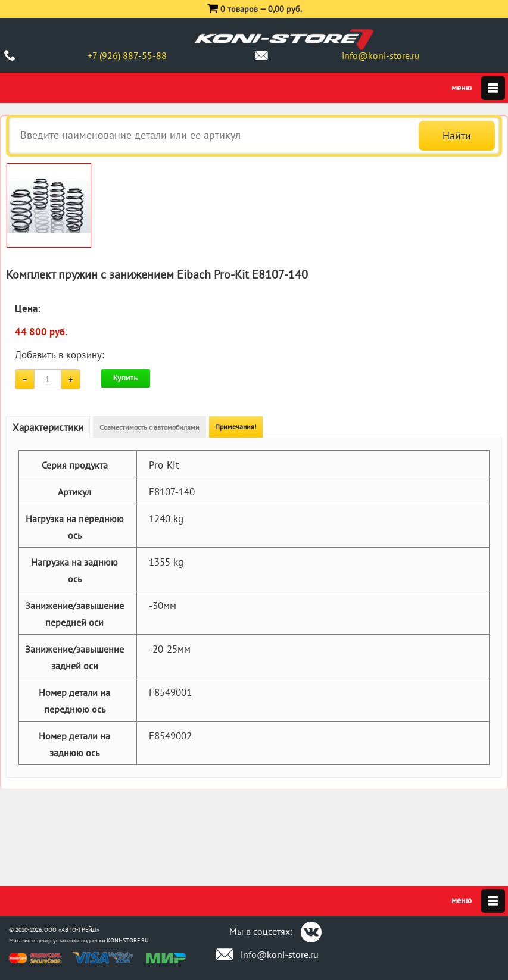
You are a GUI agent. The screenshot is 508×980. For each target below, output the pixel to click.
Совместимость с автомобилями (149, 427)
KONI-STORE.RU (128, 940)
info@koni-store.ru (381, 55)
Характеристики (48, 427)
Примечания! (236, 427)
